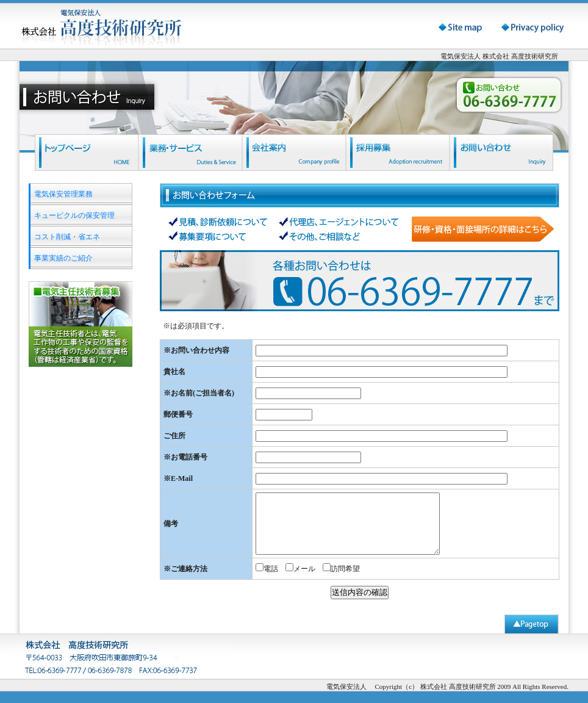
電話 (271, 569)
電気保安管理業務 (63, 194)
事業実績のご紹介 (63, 258)
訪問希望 (345, 569)
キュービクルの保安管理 (74, 215)
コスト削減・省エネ (67, 237)
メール (304, 569)
